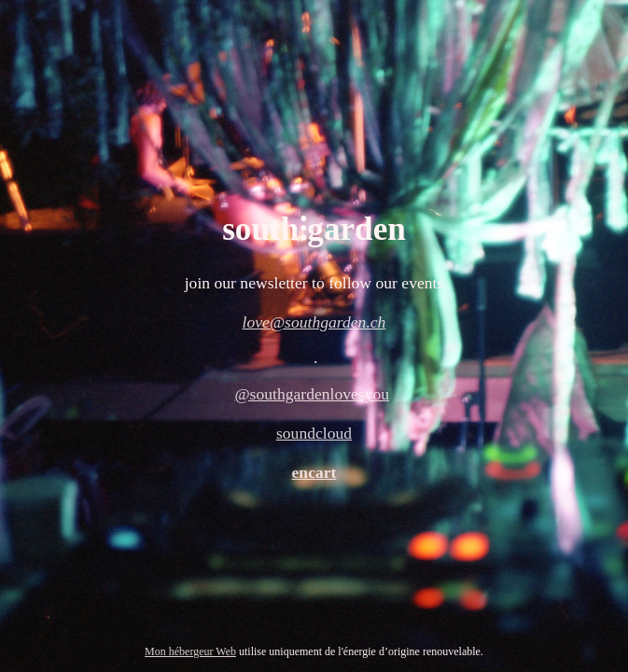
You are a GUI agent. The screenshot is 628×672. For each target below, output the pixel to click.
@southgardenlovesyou (312, 394)
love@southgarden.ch (314, 322)
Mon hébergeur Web (190, 651)
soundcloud (314, 433)
